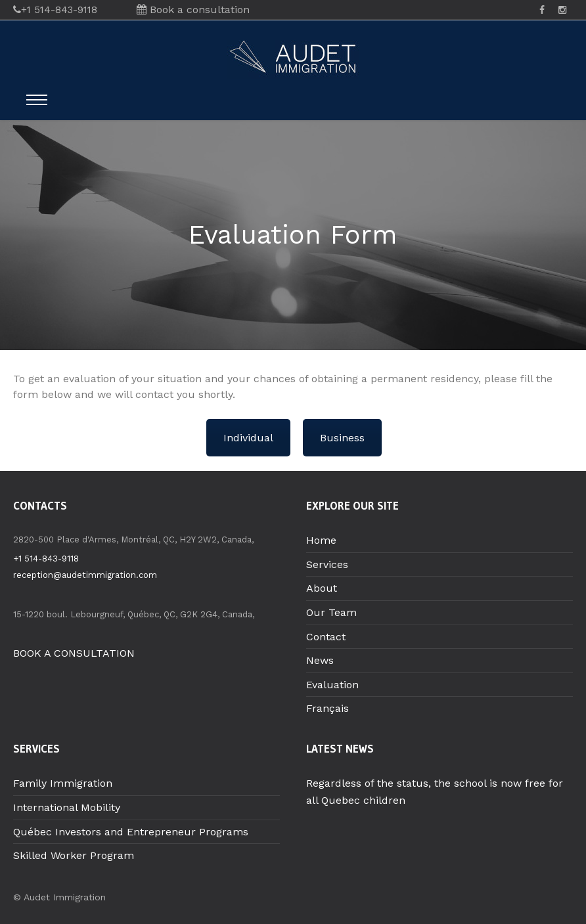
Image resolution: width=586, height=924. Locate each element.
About (322, 588)
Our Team (331, 612)
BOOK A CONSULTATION (74, 653)
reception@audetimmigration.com (85, 575)
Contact (326, 637)
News (320, 660)
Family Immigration (63, 783)
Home (321, 540)
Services (327, 564)
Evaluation (332, 685)
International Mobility (67, 807)
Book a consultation (193, 10)
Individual (248, 438)
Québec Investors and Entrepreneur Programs (131, 832)
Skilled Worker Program (74, 855)
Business (342, 438)
